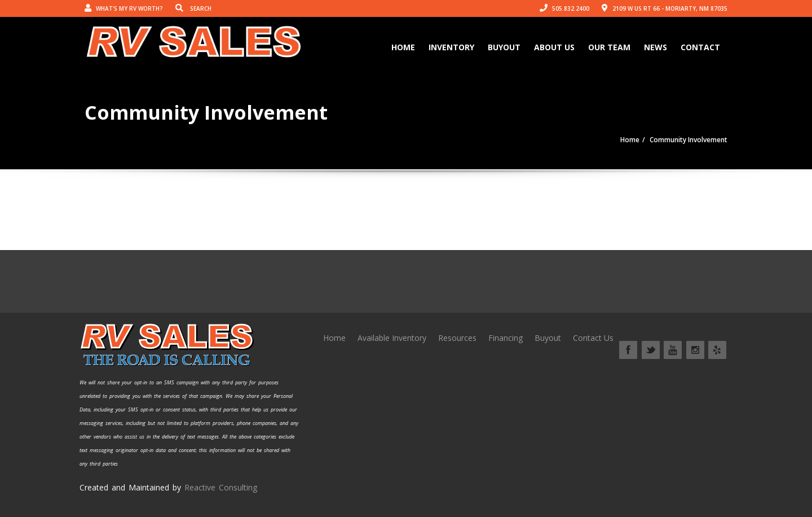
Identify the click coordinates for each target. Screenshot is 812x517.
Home (403, 47)
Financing (506, 338)
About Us (554, 47)
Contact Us (593, 338)
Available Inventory (392, 338)
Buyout (504, 47)
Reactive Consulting (221, 487)
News (656, 47)
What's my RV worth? (124, 8)
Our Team (609, 47)
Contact (700, 47)
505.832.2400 (564, 8)
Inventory (451, 47)
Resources (457, 338)
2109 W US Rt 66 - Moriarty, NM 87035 (665, 8)
